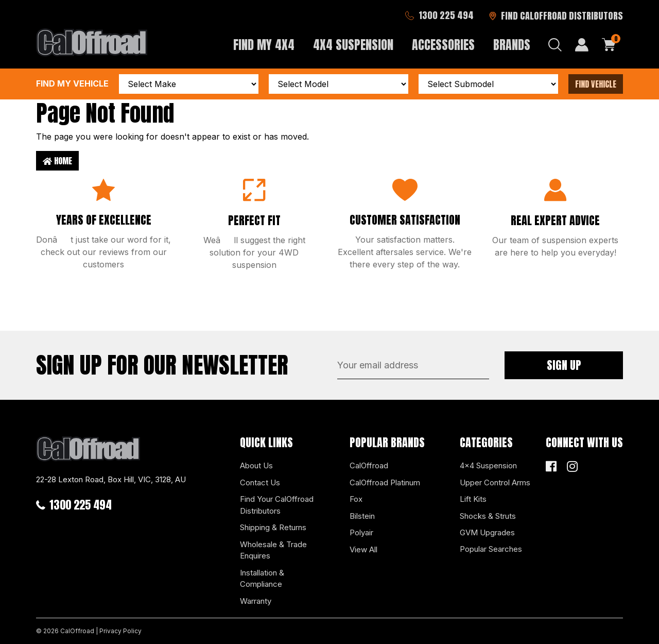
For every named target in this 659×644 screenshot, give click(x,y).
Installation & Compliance (262, 579)
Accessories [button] (443, 45)
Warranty (256, 601)
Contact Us (260, 482)
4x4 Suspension (488, 465)
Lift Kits (473, 499)
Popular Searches (491, 549)
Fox (356, 499)
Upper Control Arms (495, 482)
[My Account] (582, 45)
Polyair (361, 532)
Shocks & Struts (488, 516)
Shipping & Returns (273, 527)
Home (57, 161)
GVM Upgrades (487, 532)
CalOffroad (369, 465)
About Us (256, 465)
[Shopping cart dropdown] (609, 45)
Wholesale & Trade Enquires (273, 550)
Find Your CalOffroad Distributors (277, 505)
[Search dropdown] (555, 45)
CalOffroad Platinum (385, 482)
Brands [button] (512, 45)
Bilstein (362, 516)
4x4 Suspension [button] (353, 45)
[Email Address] (413, 365)
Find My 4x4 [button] (264, 45)
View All (363, 549)
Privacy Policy (120, 631)
